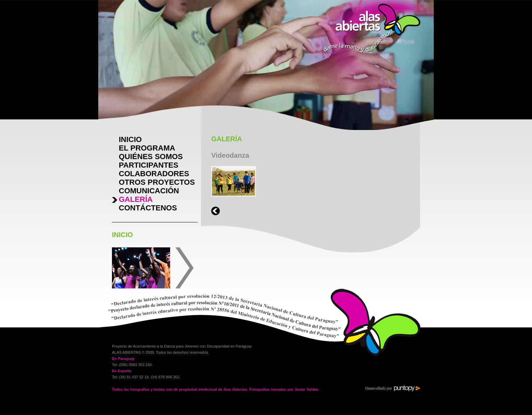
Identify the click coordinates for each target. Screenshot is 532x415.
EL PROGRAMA (147, 148)
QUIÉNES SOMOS (151, 157)
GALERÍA (136, 199)
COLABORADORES (154, 174)
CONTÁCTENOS (148, 208)
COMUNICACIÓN (149, 191)
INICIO (130, 139)
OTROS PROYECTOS (157, 182)
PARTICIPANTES (149, 165)
